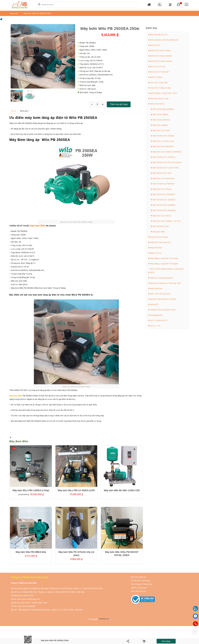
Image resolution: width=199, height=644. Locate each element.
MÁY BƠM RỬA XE (161, 226)
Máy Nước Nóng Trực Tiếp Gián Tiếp (165, 283)
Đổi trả (143, 591)
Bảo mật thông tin (139, 577)
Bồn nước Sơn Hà (157, 67)
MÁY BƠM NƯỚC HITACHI (164, 157)
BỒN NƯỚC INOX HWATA (161, 61)
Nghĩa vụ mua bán (139, 588)
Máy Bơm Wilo (19, 441)
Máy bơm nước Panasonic (164, 178)
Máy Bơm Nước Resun (162, 189)
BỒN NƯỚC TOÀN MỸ (159, 72)
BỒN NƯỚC (155, 45)
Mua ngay (166, 641)
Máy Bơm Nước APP (161, 130)
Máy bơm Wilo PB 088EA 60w (31, 552)
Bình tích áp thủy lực (159, 35)
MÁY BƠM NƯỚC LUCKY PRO (166, 168)
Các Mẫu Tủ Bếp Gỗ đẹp (160, 88)
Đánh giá (24, 111)
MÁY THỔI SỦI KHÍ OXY (160, 294)
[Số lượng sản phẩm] (97, 104)
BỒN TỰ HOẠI (156, 77)
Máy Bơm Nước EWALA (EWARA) (167, 152)
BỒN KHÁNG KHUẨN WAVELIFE (164, 40)
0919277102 (28, 595)
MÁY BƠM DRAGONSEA (163, 109)
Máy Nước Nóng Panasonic (162, 278)
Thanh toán (148, 584)
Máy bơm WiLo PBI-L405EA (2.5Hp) (31, 490)
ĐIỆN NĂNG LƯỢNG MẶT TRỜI (163, 93)
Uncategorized (156, 315)
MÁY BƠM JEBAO (160, 114)
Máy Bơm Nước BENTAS (163, 146)
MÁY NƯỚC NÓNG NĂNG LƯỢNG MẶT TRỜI (167, 271)
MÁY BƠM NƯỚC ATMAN (163, 136)
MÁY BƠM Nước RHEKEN (164, 194)
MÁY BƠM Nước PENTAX (163, 184)
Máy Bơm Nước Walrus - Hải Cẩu (167, 221)
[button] (1, 20)
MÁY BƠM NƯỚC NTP (162, 173)
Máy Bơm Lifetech (160, 125)
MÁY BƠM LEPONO (161, 120)
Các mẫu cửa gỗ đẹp (159, 82)
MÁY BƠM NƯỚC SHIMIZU (164, 210)
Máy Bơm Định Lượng (159, 98)
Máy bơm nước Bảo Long (163, 141)
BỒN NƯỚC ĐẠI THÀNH (160, 51)
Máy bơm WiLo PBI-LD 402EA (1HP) (76, 490)
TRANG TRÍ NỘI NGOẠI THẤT (163, 310)
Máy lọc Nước (156, 253)
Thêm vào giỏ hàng (119, 104)
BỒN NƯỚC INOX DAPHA (161, 56)
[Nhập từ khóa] (88, 5)
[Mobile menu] (186, 4)
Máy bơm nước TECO (162, 216)
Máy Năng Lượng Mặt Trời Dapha (164, 264)
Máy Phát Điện (156, 288)
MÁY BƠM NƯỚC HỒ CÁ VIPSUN (167, 162)
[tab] (14, 111)
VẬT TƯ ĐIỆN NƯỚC (159, 320)
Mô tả (14, 111)
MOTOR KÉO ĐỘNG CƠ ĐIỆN (163, 299)
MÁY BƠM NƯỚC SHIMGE (164, 205)
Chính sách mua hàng (140, 581)
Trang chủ (14, 13)
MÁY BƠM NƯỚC (157, 104)
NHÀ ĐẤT (154, 304)
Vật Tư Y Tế (155, 326)
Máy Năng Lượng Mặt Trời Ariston (164, 258)
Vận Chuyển (136, 584)
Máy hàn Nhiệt (156, 248)
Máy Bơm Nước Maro (159, 237)
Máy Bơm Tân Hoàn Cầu (160, 242)
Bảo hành (135, 591)
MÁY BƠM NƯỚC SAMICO (164, 200)
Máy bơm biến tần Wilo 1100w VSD (122, 490)
